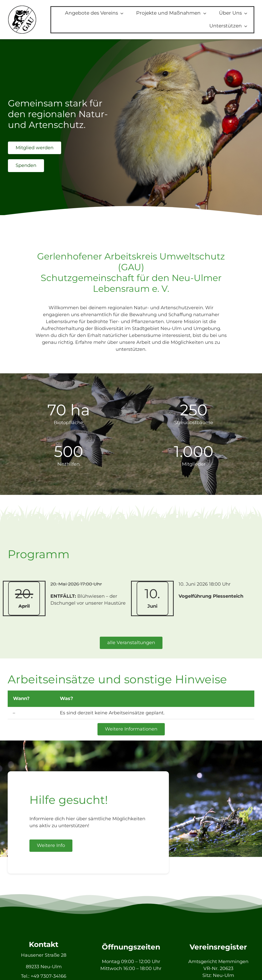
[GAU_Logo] (22, 7)
